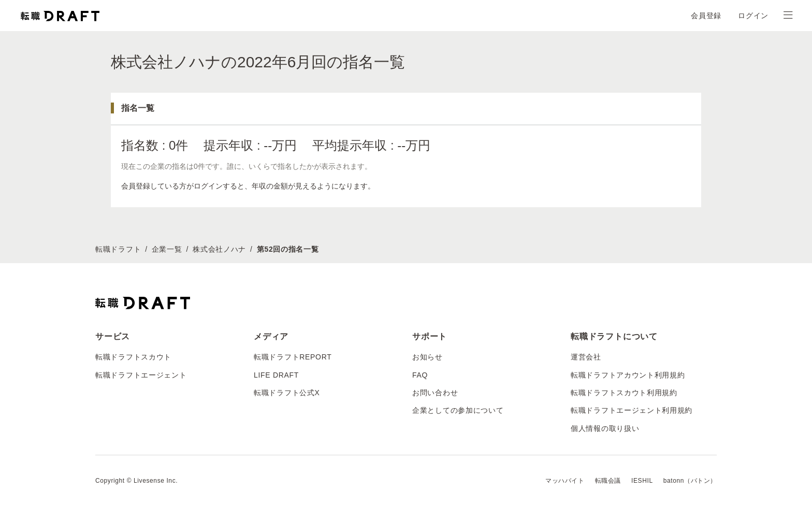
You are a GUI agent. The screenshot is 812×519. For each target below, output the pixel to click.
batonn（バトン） (690, 481)
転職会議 (608, 481)
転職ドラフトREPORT (293, 357)
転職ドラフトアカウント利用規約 (628, 375)
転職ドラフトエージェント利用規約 (632, 410)
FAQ (420, 375)
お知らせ (427, 357)
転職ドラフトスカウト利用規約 (624, 393)
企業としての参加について (458, 410)
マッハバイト (565, 481)
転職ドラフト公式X (287, 393)
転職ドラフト (118, 249)
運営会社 (586, 357)
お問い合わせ (435, 393)
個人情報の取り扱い (605, 428)
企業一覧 (167, 249)
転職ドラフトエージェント (141, 375)
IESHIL (642, 481)
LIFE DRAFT (276, 375)
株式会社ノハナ (219, 249)
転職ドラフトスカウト (133, 357)
